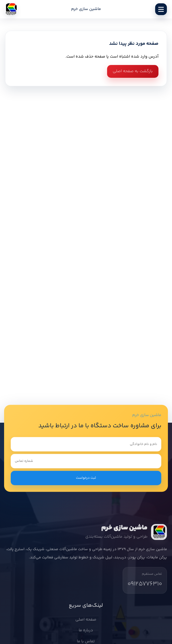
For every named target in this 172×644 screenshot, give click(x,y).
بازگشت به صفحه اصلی (133, 71)
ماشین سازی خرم (86, 9)
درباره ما (86, 632)
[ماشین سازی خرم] (11, 9)
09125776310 (145, 585)
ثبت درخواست (86, 478)
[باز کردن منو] (161, 9)
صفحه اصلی (86, 621)
